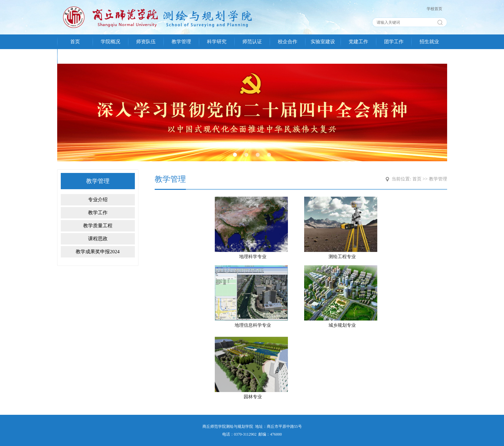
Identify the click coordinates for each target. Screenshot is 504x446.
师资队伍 (146, 42)
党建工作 (358, 42)
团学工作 (394, 42)
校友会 (75, 56)
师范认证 (252, 42)
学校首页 (434, 9)
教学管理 (181, 42)
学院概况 (110, 42)
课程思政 (98, 239)
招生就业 (429, 42)
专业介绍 (98, 200)
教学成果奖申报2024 (98, 252)
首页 (75, 42)
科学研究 (217, 42)
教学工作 (98, 213)
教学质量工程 (98, 226)
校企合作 (288, 42)
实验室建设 (323, 42)
